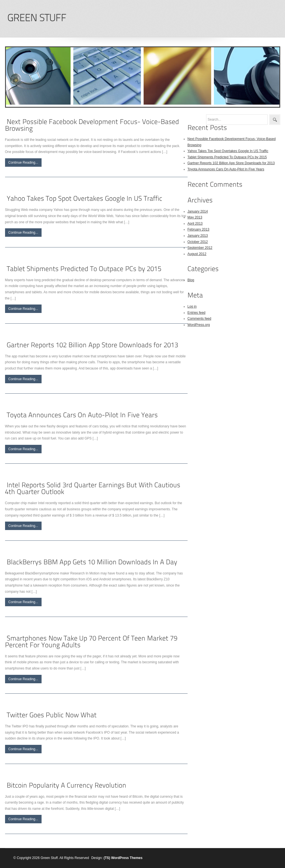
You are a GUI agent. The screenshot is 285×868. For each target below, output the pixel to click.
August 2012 (197, 254)
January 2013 (198, 236)
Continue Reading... (23, 163)
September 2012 (200, 248)
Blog (191, 280)
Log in (192, 306)
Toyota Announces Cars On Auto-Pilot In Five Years (226, 169)
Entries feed (197, 313)
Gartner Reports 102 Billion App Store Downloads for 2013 (231, 163)
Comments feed (199, 319)
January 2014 (198, 211)
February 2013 (199, 229)
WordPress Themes (127, 858)
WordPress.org (199, 325)
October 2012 (198, 242)
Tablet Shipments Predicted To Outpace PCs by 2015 (227, 157)
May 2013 (195, 217)
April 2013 (195, 224)
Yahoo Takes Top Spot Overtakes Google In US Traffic (228, 151)
